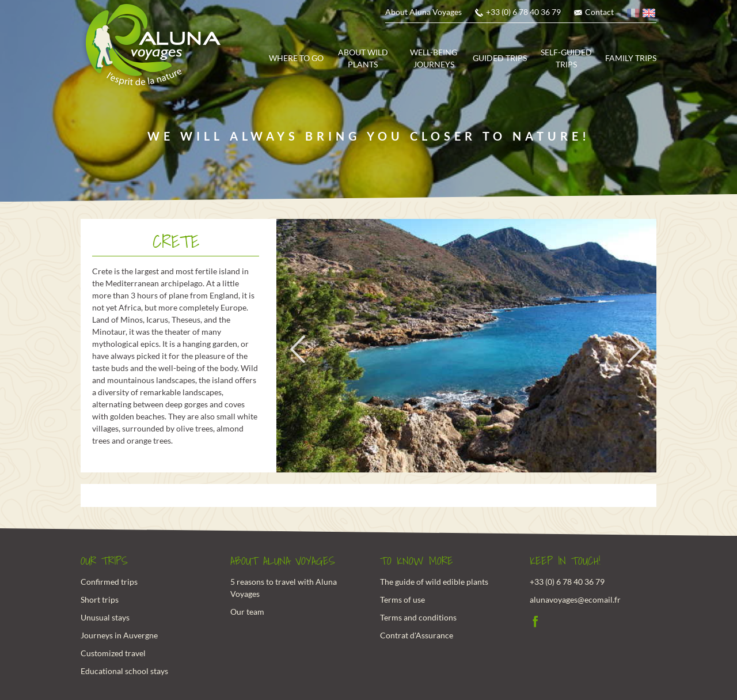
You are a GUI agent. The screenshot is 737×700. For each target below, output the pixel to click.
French (634, 15)
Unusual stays (105, 617)
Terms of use (402, 599)
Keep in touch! (565, 561)
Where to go (296, 58)
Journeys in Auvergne (119, 635)
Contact (599, 12)
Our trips (104, 561)
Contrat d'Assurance (417, 635)
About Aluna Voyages (423, 12)
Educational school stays (124, 671)
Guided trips (500, 58)
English (649, 15)
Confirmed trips (109, 582)
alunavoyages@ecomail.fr (575, 599)
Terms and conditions (418, 617)
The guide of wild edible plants (434, 582)
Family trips (631, 58)
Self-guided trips (566, 58)
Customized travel (113, 653)
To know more (417, 561)
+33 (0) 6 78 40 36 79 (523, 12)
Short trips (100, 599)
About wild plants (363, 58)
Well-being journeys (434, 58)
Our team (247, 612)
